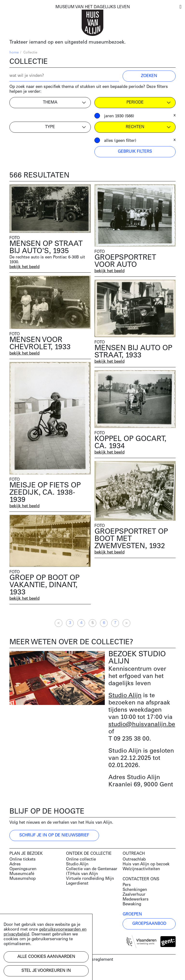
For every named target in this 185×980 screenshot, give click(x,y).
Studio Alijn (125, 696)
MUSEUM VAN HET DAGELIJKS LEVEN (93, 7)
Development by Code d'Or (35, 972)
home (14, 53)
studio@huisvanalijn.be (142, 725)
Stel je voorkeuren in (46, 971)
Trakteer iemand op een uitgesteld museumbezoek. (68, 42)
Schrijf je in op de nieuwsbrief (54, 835)
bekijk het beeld (24, 267)
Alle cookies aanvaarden (46, 957)
